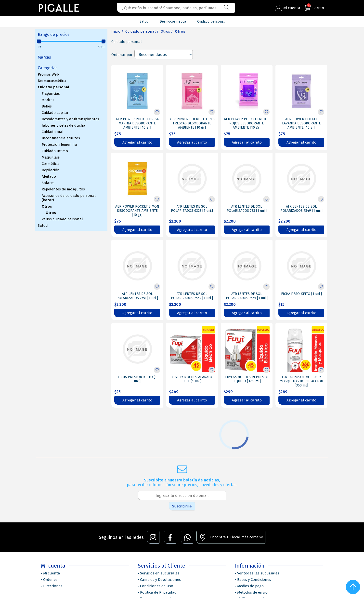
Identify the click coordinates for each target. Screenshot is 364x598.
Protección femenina (59, 145)
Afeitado (49, 176)
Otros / (167, 31)
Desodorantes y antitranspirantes (70, 119)
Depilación (51, 170)
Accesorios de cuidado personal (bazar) (69, 198)
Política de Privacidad (158, 592)
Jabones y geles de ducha (64, 125)
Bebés (47, 106)
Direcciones (53, 586)
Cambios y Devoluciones (160, 580)
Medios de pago (250, 586)
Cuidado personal (53, 87)
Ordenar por (122, 55)
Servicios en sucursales (160, 573)
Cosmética (50, 164)
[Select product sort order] (164, 55)
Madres (48, 100)
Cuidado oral (53, 132)
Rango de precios (54, 34)
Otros (47, 206)
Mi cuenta (52, 573)
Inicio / (117, 31)
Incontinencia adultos (61, 138)
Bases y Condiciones (254, 580)
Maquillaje (51, 157)
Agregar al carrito (137, 142)
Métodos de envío (252, 592)
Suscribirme (182, 506)
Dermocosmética (52, 81)
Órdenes (50, 580)
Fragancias (51, 93)
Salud (43, 226)
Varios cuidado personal (62, 219)
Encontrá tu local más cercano (237, 537)
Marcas (44, 57)
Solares (48, 183)
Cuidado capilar (55, 113)
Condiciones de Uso (157, 586)
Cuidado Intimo (55, 151)
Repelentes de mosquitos (63, 189)
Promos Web (48, 74)
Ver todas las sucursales (258, 573)
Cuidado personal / (142, 31)
